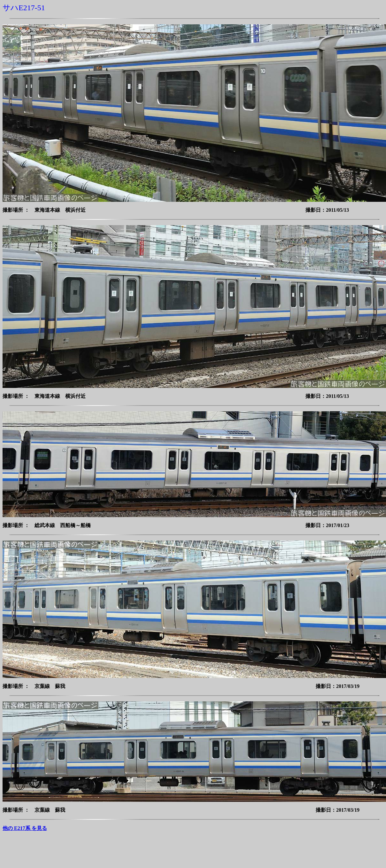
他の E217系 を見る (25, 828)
